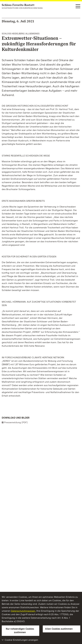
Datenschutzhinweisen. (23, 611)
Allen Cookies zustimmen (59, 629)
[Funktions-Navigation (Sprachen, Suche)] (78, 6)
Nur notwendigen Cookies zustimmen (20, 631)
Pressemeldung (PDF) (16, 422)
